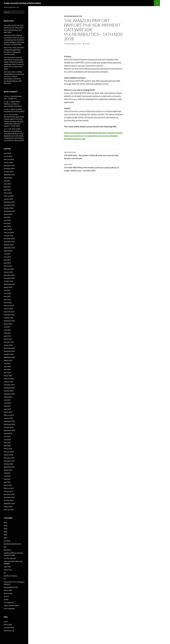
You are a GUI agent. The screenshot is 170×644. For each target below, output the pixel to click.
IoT (5, 579)
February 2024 (9, 232)
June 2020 (7, 366)
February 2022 (9, 306)
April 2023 (7, 263)
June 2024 (7, 220)
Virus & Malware (9, 609)
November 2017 (9, 461)
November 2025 (9, 169)
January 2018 (8, 455)
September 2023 (9, 248)
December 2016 (9, 494)
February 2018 (9, 452)
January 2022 (8, 309)
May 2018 (7, 443)
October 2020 (9, 354)
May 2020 (7, 370)
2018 (6, 526)
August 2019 (8, 397)
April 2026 (7, 153)
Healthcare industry (10, 576)
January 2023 (8, 272)
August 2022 (8, 287)
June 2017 (7, 476)
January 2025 (8, 199)
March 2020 (8, 376)
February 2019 (9, 415)
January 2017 (8, 491)
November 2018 (9, 424)
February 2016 (9, 510)
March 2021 (8, 339)
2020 (6, 532)
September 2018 (9, 430)
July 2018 (7, 437)
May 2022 (7, 296)
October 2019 (9, 391)
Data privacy (8, 570)
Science (6, 596)
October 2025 (9, 172)
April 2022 (7, 299)
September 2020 (9, 357)
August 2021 (8, 324)
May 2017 (7, 479)
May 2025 (7, 187)
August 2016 (8, 507)
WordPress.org (9, 631)
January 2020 (8, 382)
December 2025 (9, 166)
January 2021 (8, 345)
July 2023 (7, 254)
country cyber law (10, 558)
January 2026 (8, 162)
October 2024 (9, 208)
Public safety (8, 590)
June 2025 (7, 184)
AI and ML (7, 541)
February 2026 (9, 159)
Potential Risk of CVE (73, 16)
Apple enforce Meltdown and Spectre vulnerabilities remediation (13, 104)
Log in (6, 621)
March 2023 (8, 266)
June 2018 (7, 440)
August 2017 (8, 470)
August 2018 (8, 433)
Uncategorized (9, 602)
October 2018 (9, 427)
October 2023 (9, 245)
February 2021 (9, 342)
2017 (6, 523)
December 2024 (9, 202)
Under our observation (11, 605)
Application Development (12, 544)
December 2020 (9, 348)
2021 (6, 535)
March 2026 (8, 156)
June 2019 (7, 403)
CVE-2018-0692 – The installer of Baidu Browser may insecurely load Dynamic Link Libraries (94, 155)
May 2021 (7, 333)
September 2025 (9, 175)
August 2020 (8, 360)
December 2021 (9, 312)
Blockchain (8, 550)
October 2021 (9, 318)
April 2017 (7, 482)
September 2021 (9, 321)
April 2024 (7, 226)
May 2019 (7, 406)
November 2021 (9, 315)
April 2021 (7, 336)
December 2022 (9, 275)
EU (5, 573)
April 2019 (7, 409)
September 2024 (9, 211)
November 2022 (9, 278)
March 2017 (8, 485)
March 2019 (8, 412)
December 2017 (9, 458)
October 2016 (9, 500)
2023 (6, 538)
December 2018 (9, 421)
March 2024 (8, 229)
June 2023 (7, 257)
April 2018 (7, 446)
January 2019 (8, 418)
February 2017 (9, 488)
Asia (5, 547)
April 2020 (7, 373)
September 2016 (9, 503)
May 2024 (7, 223)
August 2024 (8, 214)
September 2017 (9, 467)
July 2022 (7, 290)
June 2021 (7, 330)
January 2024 (8, 236)
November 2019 (9, 388)
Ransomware (8, 593)
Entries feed (8, 625)
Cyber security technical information (22, 3)
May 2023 (7, 260)
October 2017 (9, 464)
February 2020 (9, 379)
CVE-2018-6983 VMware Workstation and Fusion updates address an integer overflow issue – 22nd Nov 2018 (94, 167)
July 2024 (7, 217)
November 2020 (9, 351)
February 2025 (9, 196)
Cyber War (7, 567)
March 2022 (8, 303)
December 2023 (9, 239)
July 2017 (7, 473)
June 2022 (7, 293)
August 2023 (8, 251)
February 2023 (9, 269)
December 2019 (9, 385)
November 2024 (9, 205)
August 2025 (8, 178)
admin (87, 44)
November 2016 (9, 497)
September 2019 (9, 394)
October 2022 (9, 281)
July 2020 (7, 363)
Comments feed (9, 628)
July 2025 (7, 181)
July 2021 (7, 327)
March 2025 (8, 193)
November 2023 (9, 242)
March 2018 (8, 449)
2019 (6, 529)
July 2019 (7, 400)
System (6, 599)
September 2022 (9, 284)
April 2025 (7, 190)
